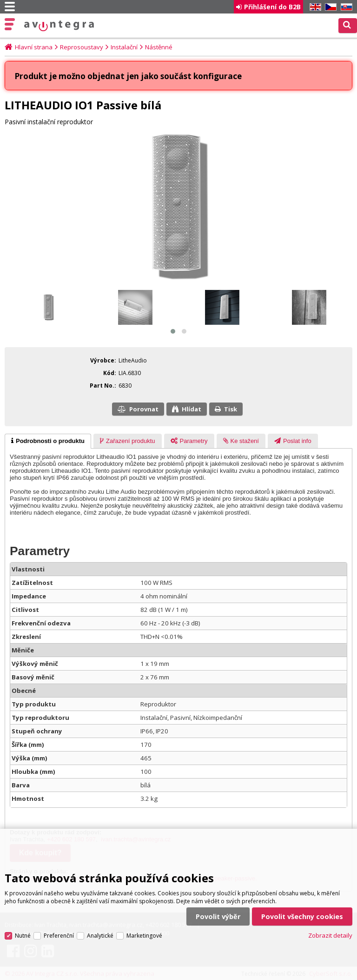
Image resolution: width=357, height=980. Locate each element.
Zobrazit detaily (330, 930)
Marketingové (144, 930)
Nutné (23, 930)
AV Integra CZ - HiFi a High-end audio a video (59, 26)
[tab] (48, 441)
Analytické (100, 930)
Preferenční (59, 930)
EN (314, 7)
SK (345, 7)
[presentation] (48, 441)
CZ (329, 7)
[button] (173, 331)
